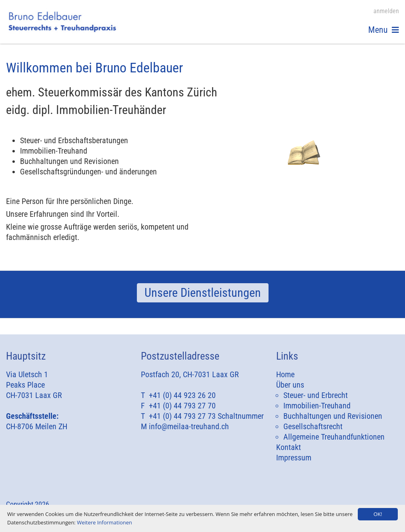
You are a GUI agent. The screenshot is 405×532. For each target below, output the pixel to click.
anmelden (386, 11)
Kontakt (289, 447)
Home (285, 374)
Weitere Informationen (104, 522)
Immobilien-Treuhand (317, 406)
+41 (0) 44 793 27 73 (182, 416)
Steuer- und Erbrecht (316, 395)
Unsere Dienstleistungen (203, 293)
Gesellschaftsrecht (313, 426)
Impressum (294, 458)
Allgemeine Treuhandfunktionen (334, 437)
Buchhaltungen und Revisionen (333, 416)
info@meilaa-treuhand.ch (189, 426)
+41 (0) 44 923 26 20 (182, 395)
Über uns (290, 385)
